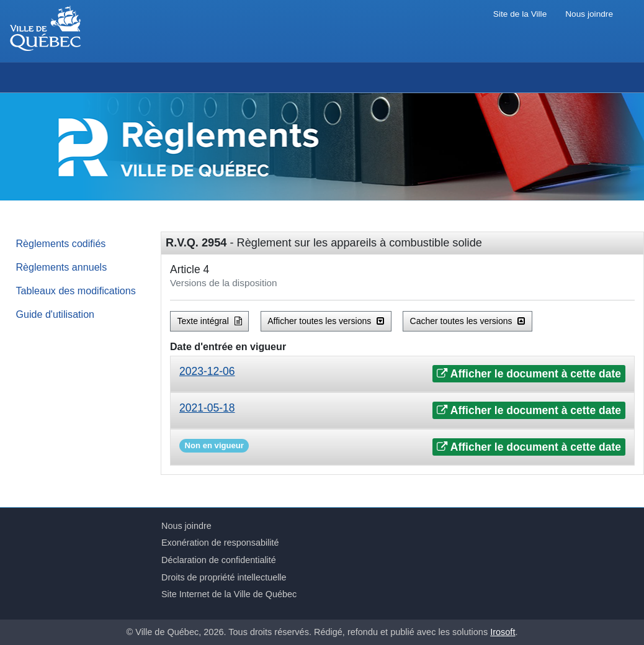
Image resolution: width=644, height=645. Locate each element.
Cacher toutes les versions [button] (468, 321)
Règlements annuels (62, 267)
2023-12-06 (207, 371)
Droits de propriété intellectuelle (224, 577)
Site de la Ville (520, 14)
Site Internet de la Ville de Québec (229, 594)
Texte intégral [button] (210, 321)
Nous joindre (589, 14)
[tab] (402, 374)
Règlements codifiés (61, 243)
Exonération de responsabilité (220, 543)
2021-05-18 (207, 408)
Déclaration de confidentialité (219, 560)
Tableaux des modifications (76, 291)
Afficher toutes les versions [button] (326, 321)
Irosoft (503, 632)
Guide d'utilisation (56, 314)
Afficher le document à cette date (529, 374)
